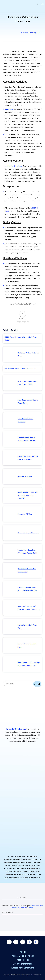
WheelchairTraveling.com (30, 32)
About (23, 952)
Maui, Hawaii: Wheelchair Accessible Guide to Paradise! (28, 495)
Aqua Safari (9, 109)
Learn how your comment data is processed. (28, 907)
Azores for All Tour (25, 514)
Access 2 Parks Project (23, 956)
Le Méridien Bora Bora (13, 166)
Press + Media (23, 960)
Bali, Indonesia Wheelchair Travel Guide (20, 368)
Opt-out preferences (22, 964)
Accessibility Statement (22, 968)
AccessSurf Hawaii (25, 476)
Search (37, 684)
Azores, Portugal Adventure (28, 533)
